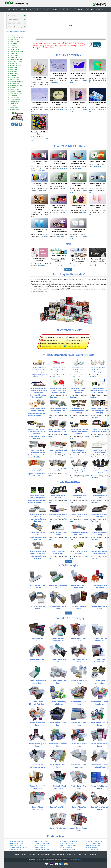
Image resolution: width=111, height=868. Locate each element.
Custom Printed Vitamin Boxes (58, 829)
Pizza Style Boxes (15, 90)
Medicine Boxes (15, 78)
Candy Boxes (14, 47)
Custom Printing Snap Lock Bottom (100, 587)
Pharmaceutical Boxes (17, 86)
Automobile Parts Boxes (16, 841)
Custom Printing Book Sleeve (79, 608)
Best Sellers (17, 15)
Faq (71, 9)
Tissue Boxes (14, 104)
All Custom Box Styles (68, 565)
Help (85, 854)
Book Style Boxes (15, 41)
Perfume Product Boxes (93, 845)
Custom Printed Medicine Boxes (58, 745)
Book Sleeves (14, 39)
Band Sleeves (14, 35)
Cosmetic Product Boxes (16, 843)
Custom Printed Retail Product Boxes (58, 787)
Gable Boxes (14, 68)
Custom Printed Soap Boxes (79, 787)
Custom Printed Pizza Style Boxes (79, 766)
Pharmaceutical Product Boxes (18, 848)
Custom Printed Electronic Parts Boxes (37, 703)
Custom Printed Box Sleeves (37, 661)
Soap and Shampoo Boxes (42, 849)
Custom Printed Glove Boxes (79, 724)
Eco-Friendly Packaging (17, 27)
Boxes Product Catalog (17, 23)
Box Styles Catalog (35, 9)
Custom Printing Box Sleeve (100, 608)
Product (24, 9)
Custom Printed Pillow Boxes (58, 766)
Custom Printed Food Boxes (79, 703)
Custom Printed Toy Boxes (79, 808)
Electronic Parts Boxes (17, 59)
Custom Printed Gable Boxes (37, 724)
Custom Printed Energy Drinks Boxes (58, 703)
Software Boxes (15, 98)
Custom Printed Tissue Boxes (58, 808)
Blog (92, 9)
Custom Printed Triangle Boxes (100, 808)
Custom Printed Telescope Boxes (37, 808)
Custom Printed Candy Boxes (79, 661)
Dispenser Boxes (15, 58)
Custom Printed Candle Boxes (58, 661)
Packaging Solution (17, 19)
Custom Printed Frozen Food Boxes (100, 703)
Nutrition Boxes (15, 80)
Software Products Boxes (68, 849)
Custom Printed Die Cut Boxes (79, 682)
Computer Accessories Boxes (69, 841)
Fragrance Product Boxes (94, 843)
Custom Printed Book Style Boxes (100, 640)
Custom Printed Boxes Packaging (16, 32)
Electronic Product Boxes (42, 843)
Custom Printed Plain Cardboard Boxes (100, 766)
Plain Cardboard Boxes (17, 82)
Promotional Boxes (92, 848)
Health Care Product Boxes (68, 845)
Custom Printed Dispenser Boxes (100, 682)
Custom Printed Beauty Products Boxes (58, 640)
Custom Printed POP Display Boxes (37, 787)
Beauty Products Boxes (17, 37)
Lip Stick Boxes (14, 76)
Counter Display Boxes (17, 51)
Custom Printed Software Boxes (100, 787)
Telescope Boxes (15, 100)
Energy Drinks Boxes (16, 61)
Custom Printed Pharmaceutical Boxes (37, 766)
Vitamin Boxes (14, 108)
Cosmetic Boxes (15, 49)
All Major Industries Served (68, 482)
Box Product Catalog (50, 9)
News (87, 9)
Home (9, 9)
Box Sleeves (13, 43)
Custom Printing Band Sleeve (58, 608)
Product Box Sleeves (66, 848)
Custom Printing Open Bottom (37, 608)
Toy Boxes (13, 106)
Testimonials (79, 9)
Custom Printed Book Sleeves (79, 640)
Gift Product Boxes (40, 845)
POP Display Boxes (15, 92)
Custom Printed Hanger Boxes (100, 724)
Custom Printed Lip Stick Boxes (37, 745)
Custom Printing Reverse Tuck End (58, 587)
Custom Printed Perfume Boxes (100, 745)
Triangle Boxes (14, 102)
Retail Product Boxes (16, 94)
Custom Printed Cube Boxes (58, 682)
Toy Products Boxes (92, 849)
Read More (68, 269)
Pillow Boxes (14, 88)
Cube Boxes (13, 53)
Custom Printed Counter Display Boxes (37, 682)
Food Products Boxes (67, 843)
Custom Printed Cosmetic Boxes (100, 661)
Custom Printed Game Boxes (58, 724)
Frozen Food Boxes (16, 66)
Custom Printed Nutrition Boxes (79, 745)
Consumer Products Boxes (94, 841)
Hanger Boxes (14, 74)
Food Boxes (13, 64)
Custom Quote (63, 9)
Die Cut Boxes (14, 56)
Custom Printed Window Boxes (79, 829)
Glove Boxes (14, 72)
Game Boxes (14, 70)
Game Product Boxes (15, 845)
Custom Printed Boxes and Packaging (68, 618)
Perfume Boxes (14, 84)
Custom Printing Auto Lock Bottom (79, 587)
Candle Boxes (14, 45)
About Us (16, 9)
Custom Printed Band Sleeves (37, 640)
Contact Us (100, 9)
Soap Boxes (13, 96)
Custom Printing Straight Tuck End (37, 587)
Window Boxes (14, 110)
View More (68, 562)
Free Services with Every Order (68, 330)
